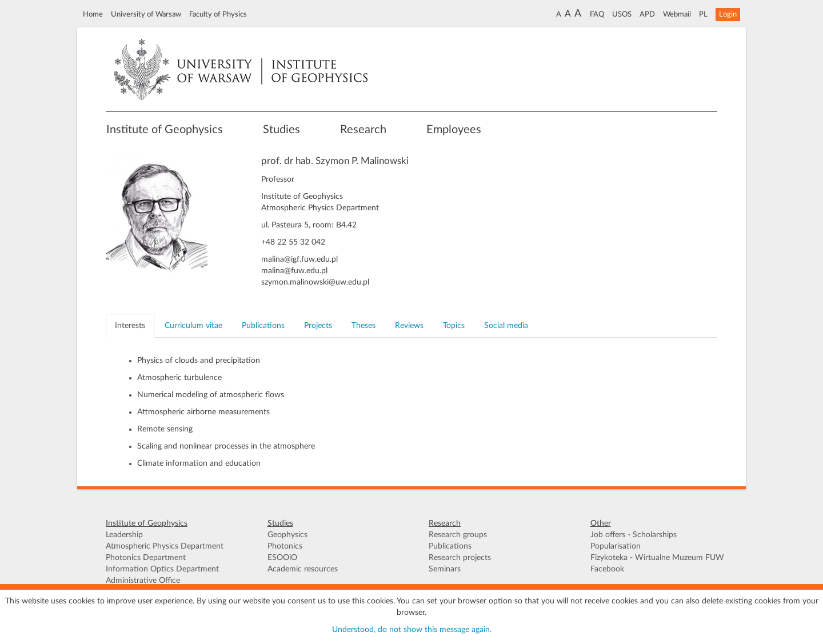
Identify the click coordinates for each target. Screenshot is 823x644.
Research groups (458, 535)
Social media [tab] (506, 326)
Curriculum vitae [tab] (193, 326)
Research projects (460, 558)
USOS (622, 14)
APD (647, 14)
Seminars (445, 569)
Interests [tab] (130, 326)
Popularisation (616, 546)
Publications (450, 546)
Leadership (124, 535)
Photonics (285, 546)
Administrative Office (143, 581)
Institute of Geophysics (165, 130)
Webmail (677, 14)
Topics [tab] (454, 326)
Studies (281, 130)
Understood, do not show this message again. (412, 630)
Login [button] (728, 14)
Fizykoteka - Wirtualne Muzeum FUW (657, 558)
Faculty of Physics (218, 14)
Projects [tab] (318, 326)
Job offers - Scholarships (634, 535)
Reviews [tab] (409, 326)
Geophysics (287, 535)
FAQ (597, 14)
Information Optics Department (162, 569)
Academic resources (303, 569)
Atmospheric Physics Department (165, 546)
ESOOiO (282, 558)
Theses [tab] (363, 326)
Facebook (607, 569)
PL (703, 14)
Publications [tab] (263, 326)
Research (363, 130)
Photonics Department (146, 558)
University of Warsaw (146, 14)
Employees (454, 130)
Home (93, 14)
